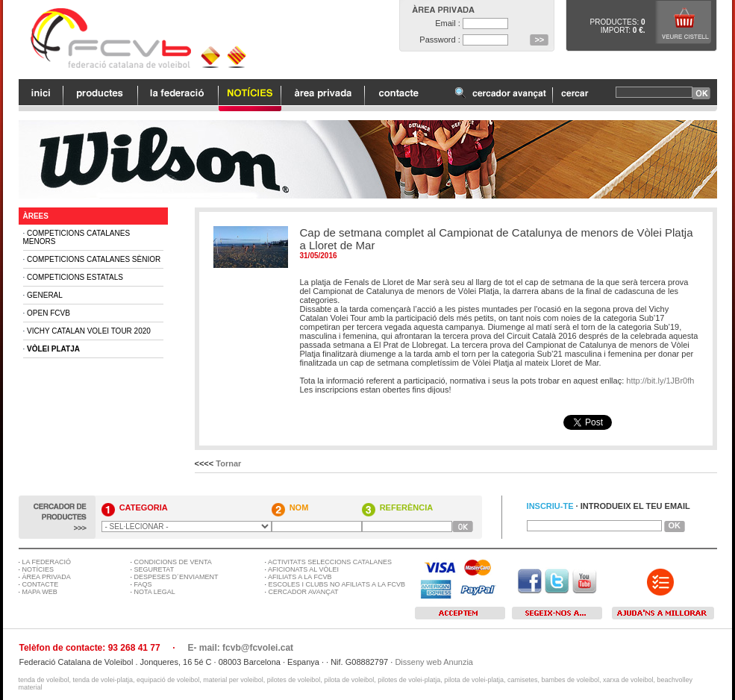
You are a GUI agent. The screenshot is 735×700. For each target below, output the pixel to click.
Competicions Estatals (75, 277)
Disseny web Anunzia (434, 662)
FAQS (143, 584)
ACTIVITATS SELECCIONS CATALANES (330, 562)
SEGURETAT (154, 569)
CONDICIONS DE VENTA (173, 562)
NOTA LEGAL (155, 592)
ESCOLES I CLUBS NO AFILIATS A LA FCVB (337, 584)
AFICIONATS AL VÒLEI (303, 569)
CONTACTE (41, 584)
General (45, 295)
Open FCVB (49, 313)
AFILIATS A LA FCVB (300, 577)
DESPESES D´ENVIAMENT (176, 577)
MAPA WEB (40, 592)
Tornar (228, 463)
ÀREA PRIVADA (47, 577)
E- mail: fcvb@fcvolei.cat (240, 648)
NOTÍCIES (38, 569)
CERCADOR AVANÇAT (304, 592)
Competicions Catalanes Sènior (94, 259)
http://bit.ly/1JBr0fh (660, 381)
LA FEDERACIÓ (47, 562)
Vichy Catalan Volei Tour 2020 (89, 331)
